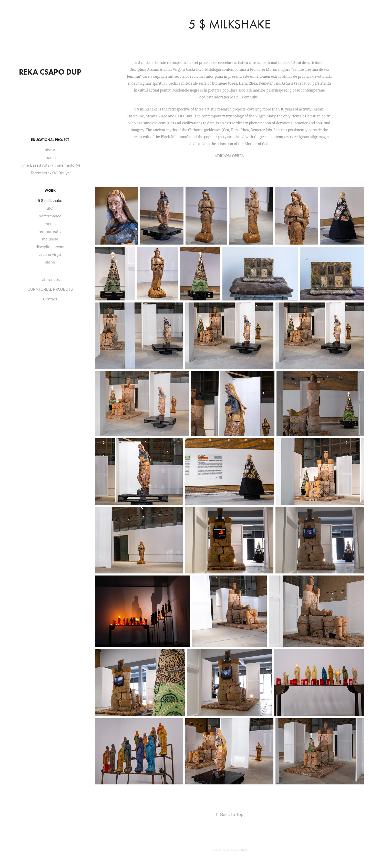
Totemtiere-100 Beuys (50, 173)
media (50, 157)
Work (50, 191)
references (50, 279)
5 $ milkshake (50, 200)
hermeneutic (50, 231)
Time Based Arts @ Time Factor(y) (50, 165)
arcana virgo (50, 254)
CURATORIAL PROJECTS (50, 289)
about (50, 150)
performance (50, 216)
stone (50, 262)
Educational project (50, 140)
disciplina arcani (50, 247)
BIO (50, 208)
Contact (50, 299)
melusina (50, 239)
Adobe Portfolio (238, 850)
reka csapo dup (50, 72)
